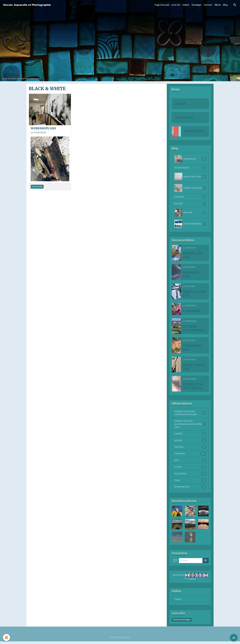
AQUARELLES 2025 (192, 256)
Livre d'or (176, 5)
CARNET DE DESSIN (190, 188)
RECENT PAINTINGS (190, 224)
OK (206, 563)
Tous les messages (182, 622)
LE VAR (190, 469)
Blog (225, 5)
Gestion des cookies (120, 640)
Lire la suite (37, 187)
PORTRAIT (190, 197)
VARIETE (190, 435)
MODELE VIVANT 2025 (195, 294)
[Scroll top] (234, 638)
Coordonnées (184, 118)
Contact (208, 5)
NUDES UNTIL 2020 (190, 177)
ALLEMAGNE (190, 476)
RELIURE (190, 204)
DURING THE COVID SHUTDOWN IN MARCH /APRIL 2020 (190, 425)
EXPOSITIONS (194, 132)
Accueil (180, 104)
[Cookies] (7, 638)
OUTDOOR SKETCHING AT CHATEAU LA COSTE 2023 (193, 329)
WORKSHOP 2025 (191, 275)
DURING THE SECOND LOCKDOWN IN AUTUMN (190, 414)
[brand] (27, 5)
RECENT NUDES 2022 (194, 367)
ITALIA (190, 482)
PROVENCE (190, 456)
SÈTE (190, 462)
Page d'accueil (162, 5)
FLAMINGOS (191, 312)
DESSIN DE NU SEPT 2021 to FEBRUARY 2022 (195, 387)
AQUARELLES (190, 159)
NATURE (190, 442)
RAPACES (190, 449)
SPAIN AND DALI (190, 489)
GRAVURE (190, 213)
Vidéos (186, 5)
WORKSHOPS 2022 (192, 348)
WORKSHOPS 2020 (43, 128)
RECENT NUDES (190, 168)
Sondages (197, 5)
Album (218, 5)
